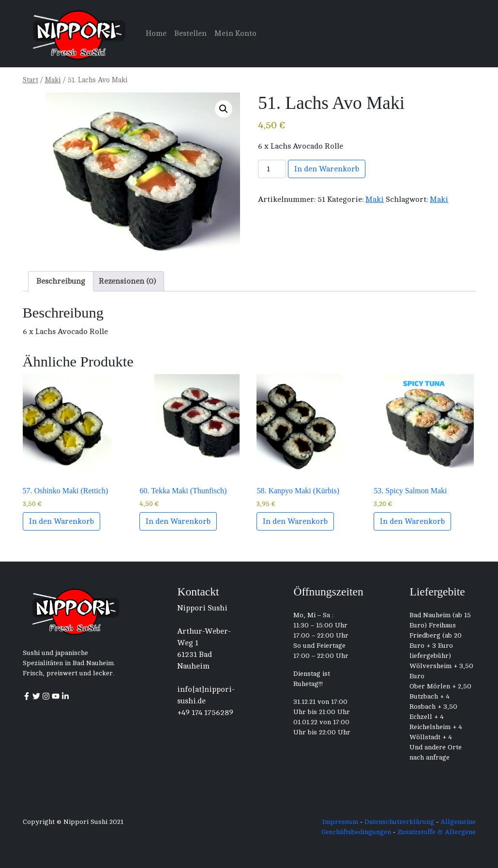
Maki (53, 80)
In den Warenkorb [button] (61, 521)
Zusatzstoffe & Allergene (437, 832)
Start (30, 80)
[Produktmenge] (272, 169)
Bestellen (190, 33)
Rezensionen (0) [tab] (127, 281)
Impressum (340, 822)
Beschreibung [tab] (61, 281)
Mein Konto (235, 33)
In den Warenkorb (327, 169)
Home (156, 33)
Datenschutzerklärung (399, 822)
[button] (224, 109)
